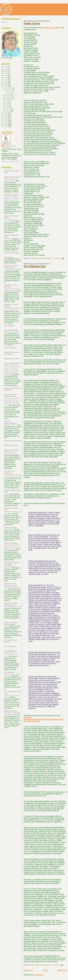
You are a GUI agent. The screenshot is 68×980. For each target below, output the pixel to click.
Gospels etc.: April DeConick (11, 286)
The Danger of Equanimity (12, 269)
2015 (6, 84)
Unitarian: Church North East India (10, 395)
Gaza (6, 626)
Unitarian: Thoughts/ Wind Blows (11, 563)
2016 (6, 82)
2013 (6, 114)
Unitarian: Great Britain (12, 441)
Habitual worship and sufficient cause (11, 180)
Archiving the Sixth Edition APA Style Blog (12, 714)
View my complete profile (10, 161)
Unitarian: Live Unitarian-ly (9, 472)
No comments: (56, 258)
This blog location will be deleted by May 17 (12, 290)
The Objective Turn (35, 266)
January (8, 112)
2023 (6, 67)
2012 (6, 116)
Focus (6, 494)
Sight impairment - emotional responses (11, 453)
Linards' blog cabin (11, 330)
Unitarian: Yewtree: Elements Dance (11, 604)
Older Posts (62, 970)
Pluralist (4, 22)
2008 (6, 124)
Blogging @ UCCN (10, 425)
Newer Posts (28, 970)
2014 (6, 86)
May (7, 104)
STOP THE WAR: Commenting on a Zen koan (11, 655)
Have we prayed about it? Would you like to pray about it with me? (12, 547)
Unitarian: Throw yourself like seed (10, 585)
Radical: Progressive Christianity (12, 353)
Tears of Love (9, 529)
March (8, 108)
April (7, 106)
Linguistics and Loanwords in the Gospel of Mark (13, 309)
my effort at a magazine (51, 28)
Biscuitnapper (9, 257)
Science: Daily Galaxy (12, 363)
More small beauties (11, 607)
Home (45, 970)
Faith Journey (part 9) (11, 332)
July (7, 102)
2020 (6, 73)
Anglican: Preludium (11, 195)
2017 (6, 80)
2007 (6, 126)
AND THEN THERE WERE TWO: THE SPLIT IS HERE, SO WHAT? (12, 198)
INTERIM (7, 239)
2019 (6, 75)
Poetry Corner (32, 23)
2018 (6, 77)
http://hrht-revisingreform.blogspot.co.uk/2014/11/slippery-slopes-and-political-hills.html (44, 719)
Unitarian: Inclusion (11, 450)
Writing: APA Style (11, 711)
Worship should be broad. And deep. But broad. (12, 476)
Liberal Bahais (9, 326)
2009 (6, 122)
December (9, 88)
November (9, 90)
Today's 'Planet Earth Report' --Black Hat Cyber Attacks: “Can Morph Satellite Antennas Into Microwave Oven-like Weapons (12, 370)
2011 (6, 118)
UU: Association (10, 646)
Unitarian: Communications (10, 422)
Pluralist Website (10, 348)
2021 (6, 71)
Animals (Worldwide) (12, 253)
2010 (6, 120)
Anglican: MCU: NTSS (12, 177)
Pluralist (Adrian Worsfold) (10, 147)
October (8, 96)
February (9, 110)
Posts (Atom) (39, 975)
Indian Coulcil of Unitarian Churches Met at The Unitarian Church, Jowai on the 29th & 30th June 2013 (12, 402)
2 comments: (56, 965)
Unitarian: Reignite (11, 543)
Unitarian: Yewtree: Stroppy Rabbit (11, 623)
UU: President (9, 672)
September (9, 98)
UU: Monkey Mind (10, 651)
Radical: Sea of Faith (12, 359)
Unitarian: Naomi (10, 527)
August (8, 100)
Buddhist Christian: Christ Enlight (11, 266)
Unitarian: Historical (11, 445)
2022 (6, 69)
